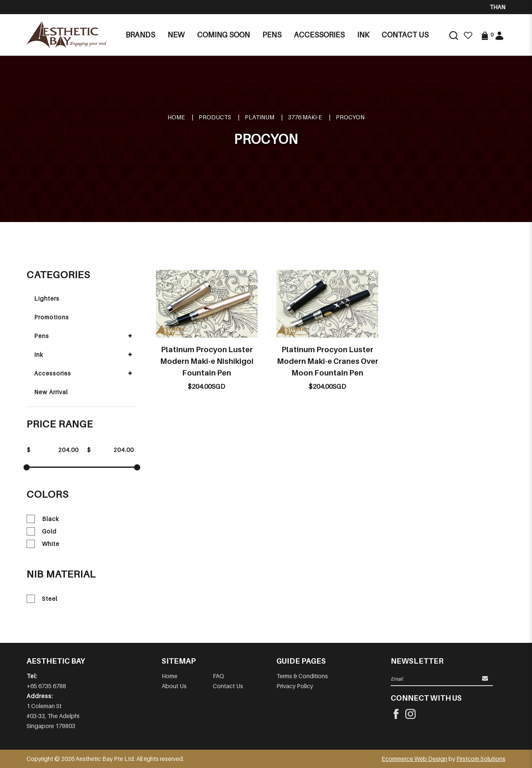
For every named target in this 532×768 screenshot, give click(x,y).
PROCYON (350, 117)
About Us (174, 686)
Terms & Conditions (302, 676)
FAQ (218, 676)
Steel (42, 599)
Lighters (47, 298)
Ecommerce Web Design (414, 759)
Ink (39, 354)
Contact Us (228, 686)
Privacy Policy (295, 686)
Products (215, 117)
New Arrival (51, 392)
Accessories (53, 373)
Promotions (52, 317)
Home (176, 117)
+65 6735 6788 (46, 686)
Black (43, 519)
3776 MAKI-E (305, 117)
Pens (42, 336)
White (43, 544)
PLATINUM (260, 117)
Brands (140, 35)
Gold (42, 531)
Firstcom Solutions (481, 759)
